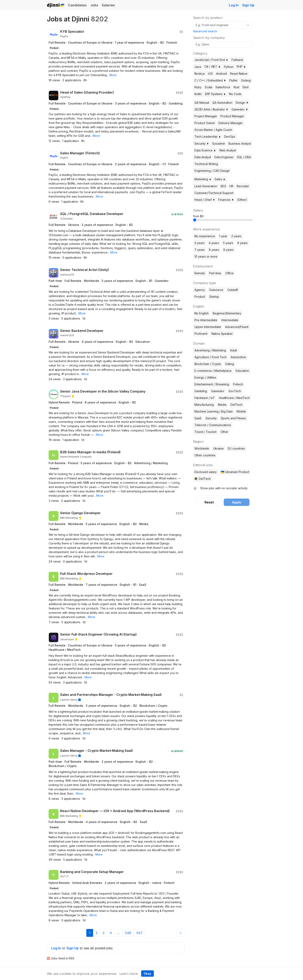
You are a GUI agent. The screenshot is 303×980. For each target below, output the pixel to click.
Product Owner (205, 123)
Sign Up (248, 5)
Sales (220, 179)
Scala (208, 87)
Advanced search (205, 31)
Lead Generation (206, 186)
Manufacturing (204, 405)
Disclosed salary (206, 472)
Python (229, 67)
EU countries (236, 448)
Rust (236, 87)
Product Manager (232, 116)
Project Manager (206, 116)
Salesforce (223, 87)
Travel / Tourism (205, 432)
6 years (242, 243)
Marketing (203, 179)
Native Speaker (222, 334)
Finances (226, 200)
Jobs (94, 5)
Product (200, 297)
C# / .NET (212, 67)
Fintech (238, 384)
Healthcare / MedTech (234, 398)
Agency (200, 290)
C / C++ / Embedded (210, 80)
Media (222, 405)
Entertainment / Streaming (212, 384)
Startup (214, 297)
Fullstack (237, 60)
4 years (214, 243)
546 (128, 933)
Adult (233, 350)
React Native (239, 74)
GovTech (235, 391)
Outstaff (233, 290)
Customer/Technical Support (214, 193)
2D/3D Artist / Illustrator (211, 109)
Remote (200, 273)
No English (202, 313)
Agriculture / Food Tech (211, 357)
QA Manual (202, 103)
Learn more (129, 974)
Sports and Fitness (233, 418)
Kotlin (198, 94)
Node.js (200, 74)
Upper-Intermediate (208, 327)
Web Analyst (228, 150)
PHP (241, 67)
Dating (230, 364)
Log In (234, 5)
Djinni (56, 5)
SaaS (198, 418)
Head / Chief (205, 200)
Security (202, 144)
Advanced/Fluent (237, 327)
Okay (147, 974)
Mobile (241, 411)
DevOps (230, 137)
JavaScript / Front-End (211, 60)
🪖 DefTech (203, 479)
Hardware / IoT (205, 398)
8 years (214, 250)
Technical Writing (206, 164)
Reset (209, 502)
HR (231, 186)
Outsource (216, 290)
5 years (228, 243)
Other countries (205, 455)
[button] (113, 75)
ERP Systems (215, 94)
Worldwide (202, 448)
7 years (200, 250)
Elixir (246, 87)
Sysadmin (219, 144)
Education (242, 371)
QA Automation (222, 103)
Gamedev (240, 109)
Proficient (201, 334)
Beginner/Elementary (227, 313)
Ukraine (218, 448)
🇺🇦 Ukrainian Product (235, 472)
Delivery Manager (230, 123)
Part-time (215, 273)
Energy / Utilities (205, 377)
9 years (228, 250)
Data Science (205, 150)
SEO (223, 186)
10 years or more (206, 256)
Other (224, 432)
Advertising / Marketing (210, 350)
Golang (246, 80)
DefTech (236, 405)
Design (242, 103)
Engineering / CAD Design (212, 171)
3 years (199, 243)
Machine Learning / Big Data (214, 411)
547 (139, 933)
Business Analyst (240, 144)
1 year (223, 236)
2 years (236, 236)
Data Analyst (203, 157)
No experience (205, 236)
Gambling (201, 391)
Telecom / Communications (213, 425)
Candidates (77, 5)
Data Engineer (224, 157)
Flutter (233, 80)
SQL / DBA (244, 157)
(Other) (242, 200)
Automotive (238, 357)
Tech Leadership (208, 137)
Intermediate (230, 320)
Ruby (198, 87)
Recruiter (243, 186)
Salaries (108, 5)
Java (198, 67)
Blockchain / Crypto (208, 364)
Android (221, 74)
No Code (235, 94)
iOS (210, 74)
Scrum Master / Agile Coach (213, 130)
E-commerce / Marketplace (213, 371)
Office (229, 273)
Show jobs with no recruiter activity (224, 488)
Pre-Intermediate (206, 320)
